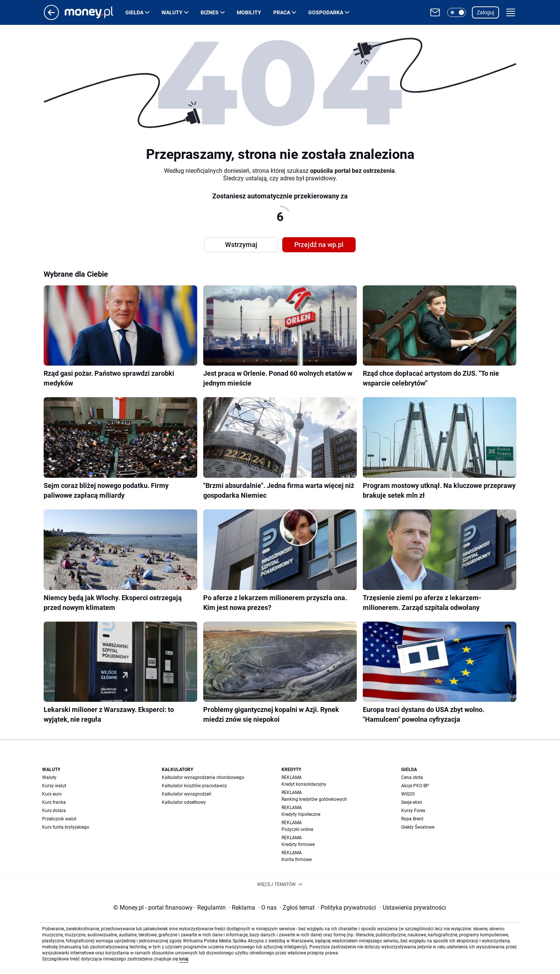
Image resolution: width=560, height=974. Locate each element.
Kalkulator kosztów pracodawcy (194, 786)
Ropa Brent (412, 819)
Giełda (134, 12)
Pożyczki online (297, 829)
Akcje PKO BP (415, 786)
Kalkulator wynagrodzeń (187, 794)
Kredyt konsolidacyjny (304, 784)
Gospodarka (326, 12)
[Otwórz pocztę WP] (435, 12)
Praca (282, 12)
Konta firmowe (297, 860)
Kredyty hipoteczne (301, 814)
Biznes (210, 12)
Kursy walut (54, 786)
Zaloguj (485, 12)
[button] (457, 12)
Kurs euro (52, 794)
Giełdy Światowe (418, 827)
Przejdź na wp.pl (319, 245)
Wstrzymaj (241, 245)
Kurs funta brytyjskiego (66, 827)
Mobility (249, 12)
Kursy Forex (413, 811)
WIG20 (408, 794)
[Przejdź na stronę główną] (51, 18)
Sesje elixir (412, 802)
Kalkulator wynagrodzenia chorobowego (203, 777)
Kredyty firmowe (298, 844)
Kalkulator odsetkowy (184, 802)
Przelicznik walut (59, 819)
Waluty (172, 12)
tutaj (184, 959)
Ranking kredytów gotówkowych (314, 799)
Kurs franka (54, 802)
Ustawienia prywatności (413, 908)
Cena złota (412, 777)
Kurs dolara (54, 811)
